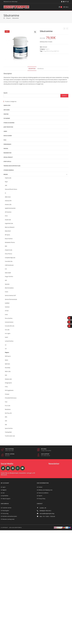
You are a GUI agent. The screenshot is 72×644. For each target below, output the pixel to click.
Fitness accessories (9, 123)
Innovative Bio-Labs (10, 326)
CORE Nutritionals (9, 265)
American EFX (8, 201)
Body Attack (8, 231)
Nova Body (7, 368)
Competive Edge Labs (10, 258)
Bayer (6, 182)
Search (5, 93)
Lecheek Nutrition (9, 341)
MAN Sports (8, 356)
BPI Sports (7, 235)
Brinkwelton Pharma (10, 242)
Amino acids (7, 105)
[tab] (32, 69)
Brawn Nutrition (9, 239)
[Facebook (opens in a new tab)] (64, 2)
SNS (6, 425)
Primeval (7, 394)
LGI (6, 349)
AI (5, 193)
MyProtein (7, 364)
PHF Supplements (9, 390)
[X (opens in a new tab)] (62, 2)
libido (5, 131)
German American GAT (10, 296)
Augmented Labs (9, 223)
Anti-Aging (7, 110)
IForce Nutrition (9, 318)
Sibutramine (15, 18)
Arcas (6, 216)
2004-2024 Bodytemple (15, 527)
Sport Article (7, 162)
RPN (6, 417)
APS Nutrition (8, 212)
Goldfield (7, 303)
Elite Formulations (9, 288)
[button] (35, 32)
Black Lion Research (10, 227)
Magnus (47, 49)
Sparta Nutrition (9, 428)
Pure (6, 402)
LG (6, 345)
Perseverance (7, 144)
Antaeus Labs (8, 204)
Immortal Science (9, 322)
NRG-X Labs (8, 371)
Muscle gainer (8, 136)
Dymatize (7, 284)
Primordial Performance (11, 398)
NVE (6, 375)
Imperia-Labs (8, 178)
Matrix (6, 360)
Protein (6, 149)
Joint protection (8, 127)
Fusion (7, 292)
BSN (6, 246)
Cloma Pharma (8, 254)
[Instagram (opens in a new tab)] (68, 2)
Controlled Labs (9, 261)
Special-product (8, 157)
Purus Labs (8, 406)
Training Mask (8, 432)
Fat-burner (7, 118)
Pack (5, 140)
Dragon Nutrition (9, 277)
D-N (6, 269)
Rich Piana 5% (8, 413)
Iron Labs (7, 330)
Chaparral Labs (9, 250)
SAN (6, 421)
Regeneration (7, 153)
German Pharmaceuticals (11, 299)
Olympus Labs (8, 379)
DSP (6, 280)
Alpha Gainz (8, 197)
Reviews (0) (41, 69)
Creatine (6, 114)
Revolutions (8, 409)
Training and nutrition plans (12, 166)
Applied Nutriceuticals (10, 208)
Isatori (6, 337)
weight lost (56, 51)
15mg (44, 51)
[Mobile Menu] (65, 7)
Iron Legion (8, 333)
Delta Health (8, 273)
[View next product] (67, 29)
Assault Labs (8, 220)
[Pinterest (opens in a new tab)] (66, 2)
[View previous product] (64, 29)
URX (6, 185)
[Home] (4, 18)
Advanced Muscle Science (11, 189)
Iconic (6, 314)
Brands (6, 174)
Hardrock (7, 307)
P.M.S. (6, 387)
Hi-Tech (7, 311)
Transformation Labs (10, 436)
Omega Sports (8, 383)
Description (32, 69)
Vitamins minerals (9, 170)
